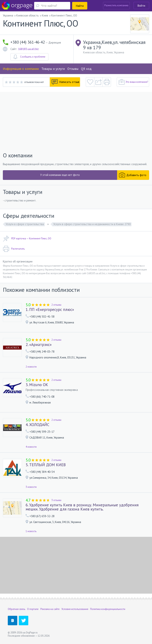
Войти (141, 6)
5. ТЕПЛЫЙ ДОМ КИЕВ (46, 465)
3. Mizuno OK (37, 385)
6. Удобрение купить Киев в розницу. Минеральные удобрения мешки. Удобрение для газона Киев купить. (82, 507)
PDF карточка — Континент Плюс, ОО (27, 239)
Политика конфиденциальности (108, 609)
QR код (86, 69)
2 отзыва (56, 305)
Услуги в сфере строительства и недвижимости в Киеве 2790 (92, 224)
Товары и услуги (53, 69)
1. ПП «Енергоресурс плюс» (50, 310)
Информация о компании (21, 69)
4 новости (31, 447)
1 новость (31, 531)
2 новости (31, 367)
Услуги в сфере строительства (25, 224)
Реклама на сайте (50, 609)
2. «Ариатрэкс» (39, 345)
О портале (33, 609)
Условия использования (75, 609)
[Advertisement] (76, 122)
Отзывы (73, 69)
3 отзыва (56, 500)
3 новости (31, 487)
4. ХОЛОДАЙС (37, 425)
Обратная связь (17, 609)
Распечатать (14, 249)
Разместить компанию (116, 5)
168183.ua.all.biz (28, 49)
